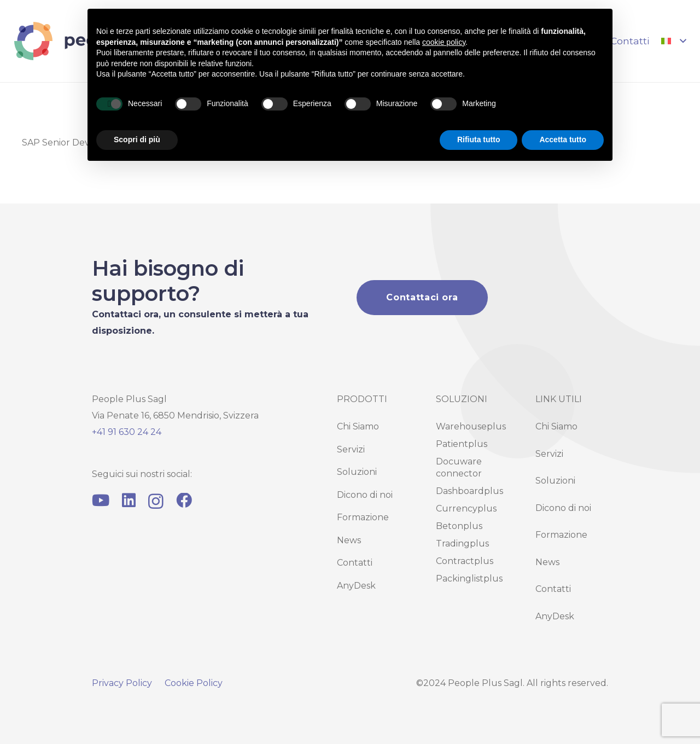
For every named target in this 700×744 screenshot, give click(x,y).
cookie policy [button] (444, 42)
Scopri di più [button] (137, 139)
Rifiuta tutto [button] (479, 139)
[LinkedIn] (129, 501)
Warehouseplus (471, 426)
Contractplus (465, 561)
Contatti (355, 563)
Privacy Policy (122, 683)
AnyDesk (356, 586)
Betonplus (459, 526)
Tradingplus (462, 544)
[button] (673, 41)
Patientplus (462, 444)
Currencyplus (466, 508)
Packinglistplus (469, 579)
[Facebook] (184, 501)
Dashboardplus (469, 491)
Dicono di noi (365, 495)
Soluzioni (357, 472)
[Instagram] (156, 502)
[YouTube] (101, 501)
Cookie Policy (194, 683)
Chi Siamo (358, 426)
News (349, 540)
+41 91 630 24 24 (127, 432)
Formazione (363, 517)
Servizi (351, 449)
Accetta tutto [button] (563, 139)
